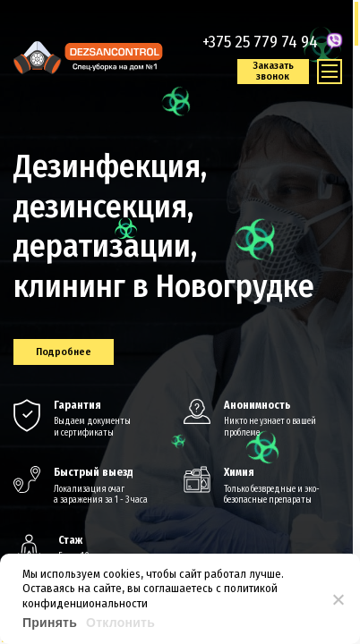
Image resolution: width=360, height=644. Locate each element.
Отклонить (120, 623)
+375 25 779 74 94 (260, 42)
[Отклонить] (338, 599)
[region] (180, 322)
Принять (50, 623)
